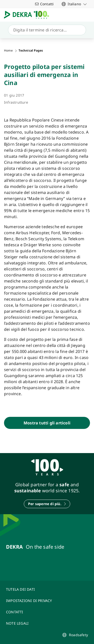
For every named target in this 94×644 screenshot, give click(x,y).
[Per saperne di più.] (47, 504)
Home (8, 51)
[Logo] (29, 15)
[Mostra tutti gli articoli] (47, 423)
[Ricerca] (46, 30)
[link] (74, 4)
